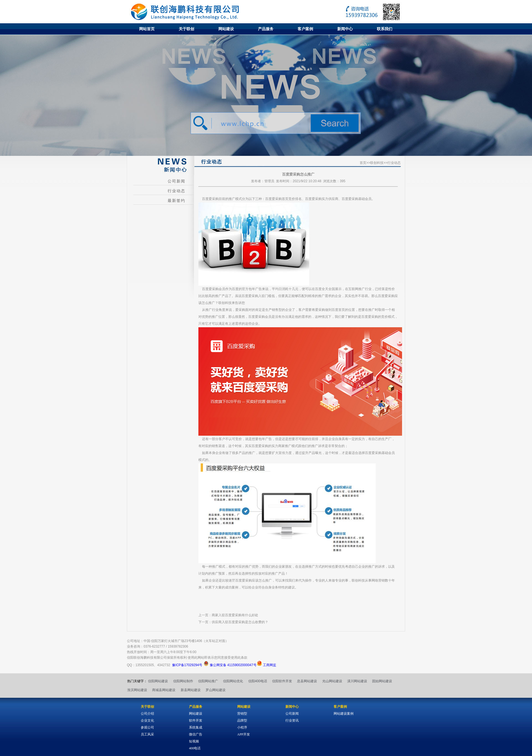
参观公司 (147, 727)
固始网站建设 (382, 681)
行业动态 (177, 191)
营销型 (242, 714)
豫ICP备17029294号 (187, 665)
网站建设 (226, 29)
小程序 (242, 727)
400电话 (195, 748)
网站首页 (147, 29)
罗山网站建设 (216, 690)
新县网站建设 (191, 690)
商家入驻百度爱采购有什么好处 (235, 615)
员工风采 (147, 734)
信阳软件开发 (282, 681)
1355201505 (145, 665)
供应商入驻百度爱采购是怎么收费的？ (240, 622)
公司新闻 (177, 181)
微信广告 (196, 734)
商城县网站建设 (164, 690)
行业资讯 (292, 721)
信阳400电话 (258, 681)
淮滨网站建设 (137, 690)
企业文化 (147, 721)
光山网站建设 (332, 681)
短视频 (194, 741)
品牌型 (242, 721)
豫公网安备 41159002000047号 (230, 665)
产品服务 (266, 29)
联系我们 (385, 29)
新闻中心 (345, 29)
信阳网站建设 (158, 681)
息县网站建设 (307, 681)
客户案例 (305, 29)
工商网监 (266, 665)
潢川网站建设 (357, 681)
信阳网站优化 (233, 681)
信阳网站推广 (208, 681)
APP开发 (244, 734)
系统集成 (196, 727)
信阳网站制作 (183, 681)
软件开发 (196, 721)
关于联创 (186, 29)
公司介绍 (147, 714)
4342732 (164, 665)
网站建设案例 (344, 714)
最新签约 (177, 201)
